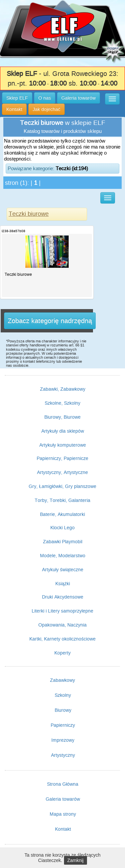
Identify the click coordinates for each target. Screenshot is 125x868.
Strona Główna (63, 784)
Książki (63, 584)
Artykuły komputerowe (63, 445)
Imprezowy (63, 740)
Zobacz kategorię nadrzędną (50, 321)
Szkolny (63, 695)
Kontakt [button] (14, 109)
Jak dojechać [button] (46, 109)
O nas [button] (45, 98)
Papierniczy (63, 725)
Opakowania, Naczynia (62, 625)
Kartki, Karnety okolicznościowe (62, 639)
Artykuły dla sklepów (63, 431)
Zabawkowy (62, 680)
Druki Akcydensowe (63, 597)
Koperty (62, 653)
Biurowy (63, 710)
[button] (112, 99)
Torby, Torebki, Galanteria (62, 500)
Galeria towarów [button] (78, 98)
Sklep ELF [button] (17, 98)
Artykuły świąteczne (63, 570)
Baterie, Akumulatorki (62, 514)
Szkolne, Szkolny (62, 403)
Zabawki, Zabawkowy (63, 389)
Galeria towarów (63, 799)
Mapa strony (63, 814)
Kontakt (63, 829)
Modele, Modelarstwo (63, 556)
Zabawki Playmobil (63, 542)
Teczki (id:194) (72, 168)
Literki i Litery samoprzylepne (62, 611)
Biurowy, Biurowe (62, 417)
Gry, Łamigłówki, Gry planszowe (62, 486)
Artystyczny (63, 755)
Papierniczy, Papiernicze (62, 458)
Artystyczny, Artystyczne (62, 472)
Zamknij (75, 860)
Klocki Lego (62, 528)
